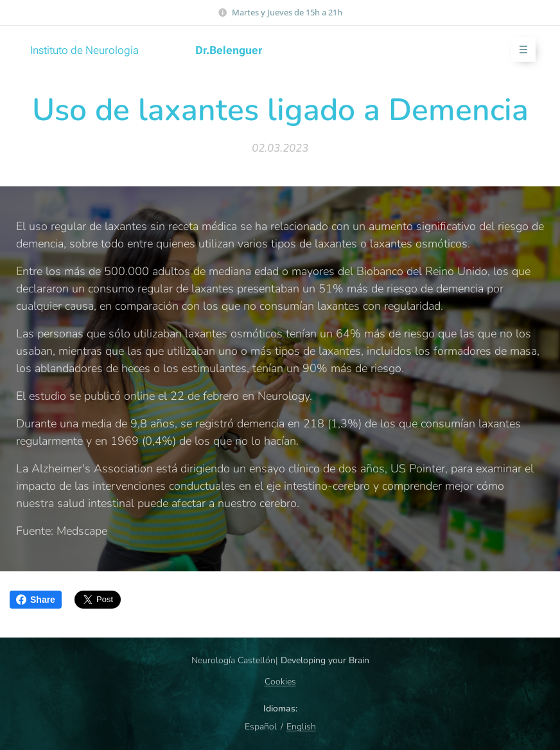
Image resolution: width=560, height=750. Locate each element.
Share (36, 600)
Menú (519, 50)
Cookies (280, 682)
